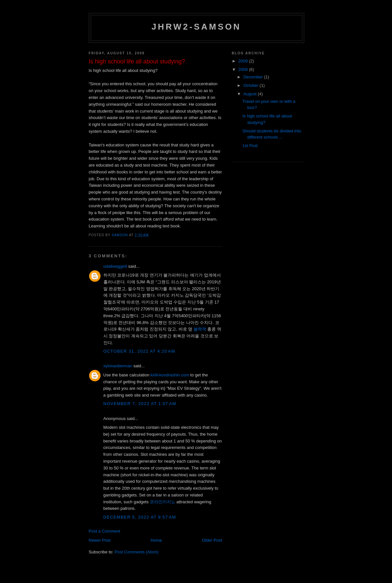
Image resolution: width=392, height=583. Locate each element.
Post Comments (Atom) (136, 552)
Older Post (212, 540)
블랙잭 (200, 329)
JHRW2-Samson (196, 27)
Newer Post (100, 540)
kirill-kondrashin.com (170, 375)
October (251, 85)
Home (156, 540)
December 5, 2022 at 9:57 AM (140, 517)
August (250, 94)
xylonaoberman (118, 366)
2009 (244, 61)
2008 (244, 69)
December (254, 77)
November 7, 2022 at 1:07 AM (140, 404)
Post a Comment (105, 531)
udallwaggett (115, 266)
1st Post (250, 146)
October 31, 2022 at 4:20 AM (139, 351)
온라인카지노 (163, 502)
